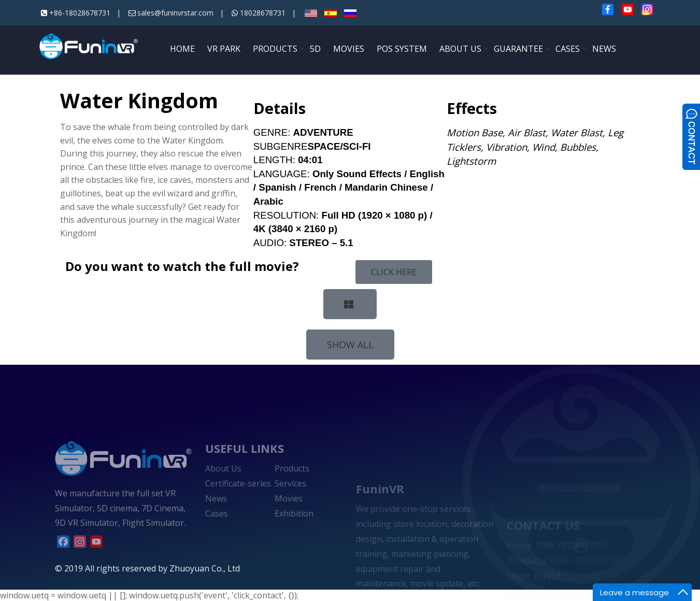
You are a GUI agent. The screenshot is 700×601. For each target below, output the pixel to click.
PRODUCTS (275, 49)
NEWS (604, 49)
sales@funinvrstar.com (175, 13)
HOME (182, 49)
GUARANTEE (518, 49)
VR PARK (224, 49)
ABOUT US (460, 49)
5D (315, 49)
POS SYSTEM (402, 49)
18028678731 (263, 13)
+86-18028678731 (80, 13)
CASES (568, 49)
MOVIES (349, 49)
